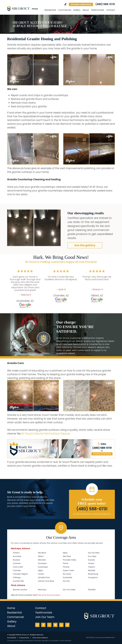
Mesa (65, 553)
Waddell (92, 570)
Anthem (16, 553)
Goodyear (42, 563)
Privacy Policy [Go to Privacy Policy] (24, 638)
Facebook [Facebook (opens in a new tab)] (43, 625)
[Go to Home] (24, 8)
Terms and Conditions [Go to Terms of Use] (40, 638)
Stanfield (92, 590)
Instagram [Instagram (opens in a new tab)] (37, 625)
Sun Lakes (92, 556)
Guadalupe (43, 567)
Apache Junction (20, 590)
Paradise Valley (70, 560)
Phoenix (66, 567)
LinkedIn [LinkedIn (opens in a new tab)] (61, 625)
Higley (40, 570)
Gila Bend (42, 553)
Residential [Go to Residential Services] (50, 10)
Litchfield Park (44, 577)
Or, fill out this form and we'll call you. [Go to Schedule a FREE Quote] (92, 514)
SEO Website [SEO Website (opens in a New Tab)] (91, 638)
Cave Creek (18, 567)
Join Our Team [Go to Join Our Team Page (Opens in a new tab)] (45, 617)
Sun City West (94, 553)
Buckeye (16, 560)
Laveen (41, 574)
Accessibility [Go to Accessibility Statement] (12, 638)
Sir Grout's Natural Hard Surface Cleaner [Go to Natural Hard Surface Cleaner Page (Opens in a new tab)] (46, 434)
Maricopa (42, 590)
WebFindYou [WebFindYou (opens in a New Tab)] (111, 638)
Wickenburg (93, 574)
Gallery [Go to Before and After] (77, 10)
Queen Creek (68, 570)
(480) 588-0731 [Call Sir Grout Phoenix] (105, 4)
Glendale (42, 560)
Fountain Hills (18, 581)
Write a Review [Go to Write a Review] (65, 4)
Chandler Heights (20, 574)
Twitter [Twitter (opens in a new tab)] (49, 625)
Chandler (17, 570)
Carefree (17, 563)
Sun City (66, 581)
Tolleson (91, 567)
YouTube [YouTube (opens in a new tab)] (55, 625)
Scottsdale (68, 577)
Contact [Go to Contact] (111, 10)
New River (67, 556)
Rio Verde (67, 574)
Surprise (91, 560)
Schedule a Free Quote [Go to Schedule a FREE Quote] (102, 454)
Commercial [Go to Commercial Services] (65, 10)
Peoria (66, 563)
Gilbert (41, 556)
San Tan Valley (69, 590)
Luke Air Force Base (46, 581)
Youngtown (93, 577)
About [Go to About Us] (86, 10)
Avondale (17, 556)
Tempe (91, 563)
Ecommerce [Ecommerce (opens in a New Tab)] (100, 638)
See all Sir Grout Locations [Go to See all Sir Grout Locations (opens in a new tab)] (49, 595)
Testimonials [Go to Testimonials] (98, 10)
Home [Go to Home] (11, 608)
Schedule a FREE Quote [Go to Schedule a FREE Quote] (81, 4)
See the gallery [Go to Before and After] (85, 245)
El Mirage (17, 577)
